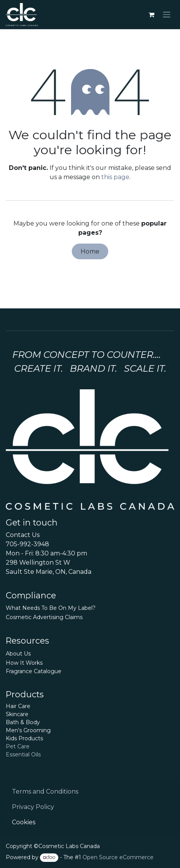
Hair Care (18, 706)
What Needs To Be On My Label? (51, 608)
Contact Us (23, 535)
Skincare (17, 714)
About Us (18, 654)
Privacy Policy (33, 807)
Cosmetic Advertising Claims (44, 617)
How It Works (24, 663)
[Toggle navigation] (167, 15)
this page (115, 177)
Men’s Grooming (28, 730)
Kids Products (24, 738)
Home (90, 251)
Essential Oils (23, 754)
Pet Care (18, 746)
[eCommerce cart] (151, 15)
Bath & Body (23, 722)
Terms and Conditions (45, 791)
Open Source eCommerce (118, 857)
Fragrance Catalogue (34, 671)
